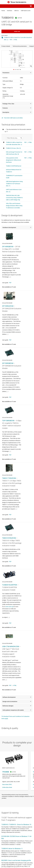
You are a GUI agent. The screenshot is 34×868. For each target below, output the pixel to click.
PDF (11, 40)
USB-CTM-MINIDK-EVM (11, 646)
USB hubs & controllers (27, 11)
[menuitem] (16, 6)
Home (3, 11)
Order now (17, 31)
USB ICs (16, 11)
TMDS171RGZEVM (9, 478)
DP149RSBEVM (8, 247)
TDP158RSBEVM (8, 421)
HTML (16, 40)
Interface (10, 11)
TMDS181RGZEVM (9, 538)
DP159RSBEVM (8, 363)
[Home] (17, 2)
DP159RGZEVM (8, 306)
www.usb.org (9, 607)
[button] (3, 6)
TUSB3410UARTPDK (10, 585)
